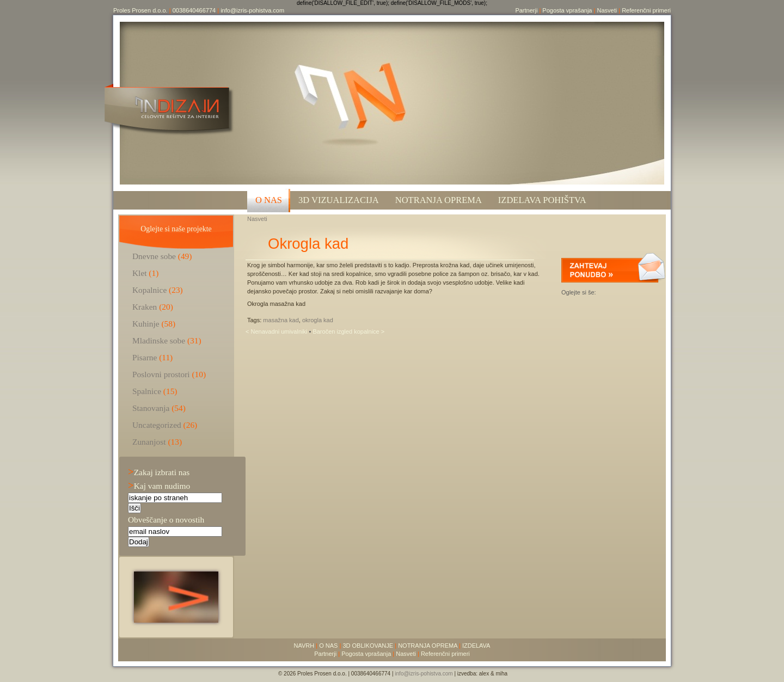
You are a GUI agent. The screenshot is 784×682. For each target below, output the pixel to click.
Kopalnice (149, 290)
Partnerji (526, 10)
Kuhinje (146, 324)
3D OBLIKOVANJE (368, 646)
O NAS (269, 200)
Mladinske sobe (159, 340)
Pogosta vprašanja (567, 10)
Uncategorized (157, 425)
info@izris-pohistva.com (252, 10)
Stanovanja (151, 408)
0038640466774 (194, 10)
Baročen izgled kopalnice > (348, 331)
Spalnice (147, 391)
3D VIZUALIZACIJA (339, 200)
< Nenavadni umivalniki (277, 331)
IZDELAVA (476, 646)
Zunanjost (149, 442)
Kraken (145, 307)
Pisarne (145, 357)
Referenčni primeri (646, 10)
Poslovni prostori (161, 374)
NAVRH (304, 646)
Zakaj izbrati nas (159, 472)
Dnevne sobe (154, 256)
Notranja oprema (439, 200)
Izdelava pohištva (542, 200)
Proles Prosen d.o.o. (140, 10)
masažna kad (281, 320)
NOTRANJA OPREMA (428, 646)
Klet (140, 273)
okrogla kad (318, 320)
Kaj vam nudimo (159, 486)
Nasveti (607, 10)
